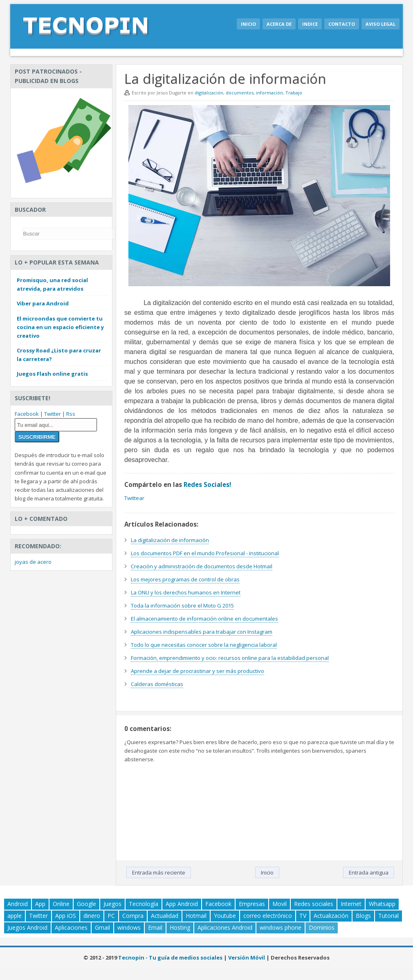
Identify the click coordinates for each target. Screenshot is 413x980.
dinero (92, 916)
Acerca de (279, 24)
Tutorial (388, 916)
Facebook (27, 414)
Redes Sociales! (207, 484)
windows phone (281, 927)
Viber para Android (43, 303)
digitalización (209, 93)
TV (303, 916)
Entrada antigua (369, 872)
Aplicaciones (71, 927)
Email (155, 927)
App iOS (66, 916)
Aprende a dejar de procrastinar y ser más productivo (198, 671)
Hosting (180, 927)
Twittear (134, 498)
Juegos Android (27, 927)
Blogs (363, 916)
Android (18, 904)
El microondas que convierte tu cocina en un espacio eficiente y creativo (60, 327)
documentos (240, 93)
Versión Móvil (247, 958)
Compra (133, 916)
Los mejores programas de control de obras (185, 579)
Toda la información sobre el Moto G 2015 (182, 605)
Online (61, 904)
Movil (279, 904)
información (269, 93)
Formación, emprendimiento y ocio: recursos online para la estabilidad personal (230, 658)
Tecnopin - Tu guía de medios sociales (170, 958)
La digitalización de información (170, 540)
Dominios (322, 927)
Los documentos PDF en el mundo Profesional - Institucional (205, 553)
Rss (71, 414)
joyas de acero (33, 562)
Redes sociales (314, 904)
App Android (182, 904)
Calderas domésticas (157, 684)
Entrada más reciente (159, 872)
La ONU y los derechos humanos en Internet (186, 592)
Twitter (53, 414)
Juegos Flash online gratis (52, 374)
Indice (310, 24)
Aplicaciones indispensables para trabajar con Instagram (202, 632)
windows (129, 927)
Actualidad (165, 916)
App (40, 904)
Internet (351, 904)
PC (111, 916)
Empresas (252, 904)
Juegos (112, 904)
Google (86, 904)
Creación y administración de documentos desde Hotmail (202, 566)
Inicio (248, 24)
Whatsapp (382, 904)
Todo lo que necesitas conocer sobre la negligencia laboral (204, 645)
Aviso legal (380, 24)
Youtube (225, 916)
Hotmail (196, 916)
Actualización (331, 916)
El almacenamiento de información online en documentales (204, 619)
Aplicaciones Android (225, 927)
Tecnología (144, 904)
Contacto (342, 24)
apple (15, 916)
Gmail (102, 927)
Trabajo (294, 93)
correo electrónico (268, 916)
